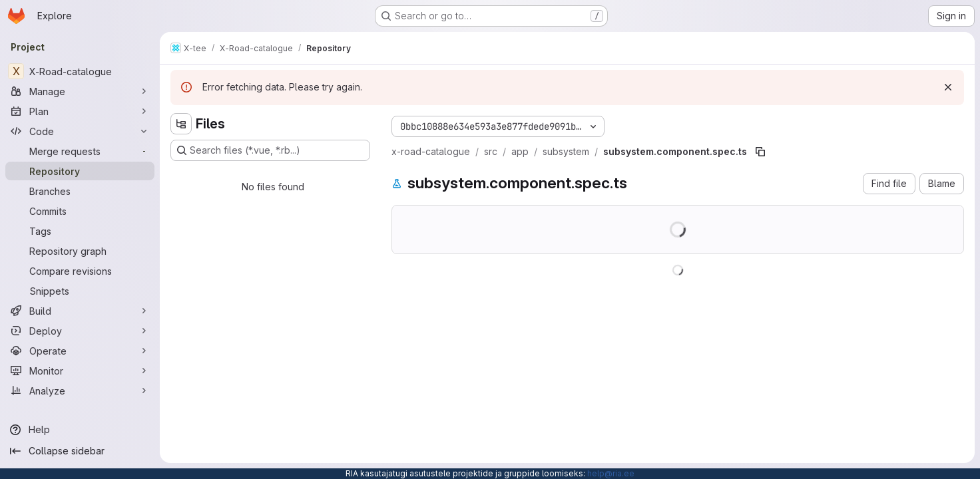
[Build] (80, 311)
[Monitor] (80, 371)
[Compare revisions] (80, 271)
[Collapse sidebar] (80, 451)
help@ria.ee (611, 473)
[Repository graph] (80, 251)
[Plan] (80, 111)
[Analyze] (80, 391)
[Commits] (80, 211)
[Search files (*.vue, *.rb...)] (270, 150)
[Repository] (80, 171)
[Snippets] (80, 291)
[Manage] (80, 91)
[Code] (80, 131)
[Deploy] (80, 331)
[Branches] (80, 191)
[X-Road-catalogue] (80, 71)
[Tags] (80, 231)
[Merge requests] (80, 151)
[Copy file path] (760, 152)
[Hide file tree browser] (181, 124)
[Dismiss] (948, 87)
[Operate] (80, 351)
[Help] (80, 430)
